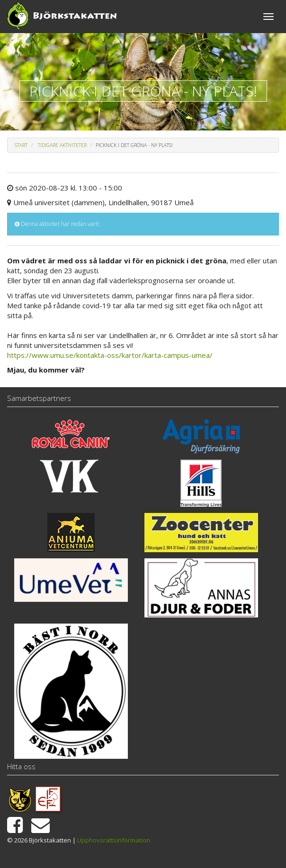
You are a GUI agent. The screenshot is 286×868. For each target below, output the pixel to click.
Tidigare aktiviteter (62, 145)
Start (21, 145)
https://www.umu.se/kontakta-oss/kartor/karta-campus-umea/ (110, 355)
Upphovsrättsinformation (114, 840)
